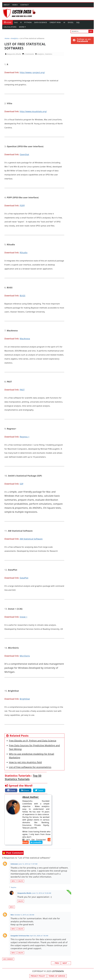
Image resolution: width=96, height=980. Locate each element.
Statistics (49, 54)
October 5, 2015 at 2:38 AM (24, 915)
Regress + (25, 437)
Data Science (41, 22)
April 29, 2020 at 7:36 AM (39, 936)
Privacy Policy (38, 976)
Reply (14, 881)
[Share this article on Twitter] (39, 790)
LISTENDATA (58, 971)
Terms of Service (57, 976)
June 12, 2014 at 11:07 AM (28, 864)
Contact (25, 5)
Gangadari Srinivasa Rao (20, 936)
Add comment (8, 959)
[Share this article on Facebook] (11, 790)
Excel (71, 22)
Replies (14, 887)
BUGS (23, 296)
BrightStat (25, 699)
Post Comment (15, 853)
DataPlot (24, 578)
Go (91, 31)
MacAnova (25, 339)
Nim (12, 915)
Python (28, 22)
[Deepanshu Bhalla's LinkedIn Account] (35, 842)
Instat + (24, 617)
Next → (66, 963)
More (22, 27)
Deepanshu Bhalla (24, 893)
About (7, 5)
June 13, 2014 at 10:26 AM (42, 893)
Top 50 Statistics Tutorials (23, 777)
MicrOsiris (25, 656)
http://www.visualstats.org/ (33, 111)
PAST (22, 390)
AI (64, 22)
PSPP (22, 205)
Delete (21, 881)
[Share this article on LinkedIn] (25, 790)
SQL (78, 22)
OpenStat (24, 154)
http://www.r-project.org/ (32, 72)
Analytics (41, 54)
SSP (22, 484)
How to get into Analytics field (25, 762)
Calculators (10, 27)
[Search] (80, 31)
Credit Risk (55, 22)
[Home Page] (19, 13)
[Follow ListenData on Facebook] (82, 40)
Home (8, 22)
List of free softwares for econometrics (30, 767)
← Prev (56, 963)
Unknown (14, 864)
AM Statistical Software (31, 539)
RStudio (24, 253)
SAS (16, 22)
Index (15, 5)
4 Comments (29, 54)
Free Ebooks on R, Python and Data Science (33, 741)
